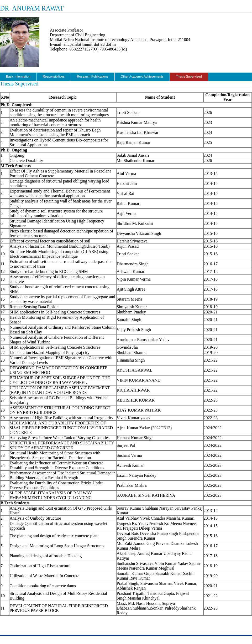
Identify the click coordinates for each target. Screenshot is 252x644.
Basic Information (18, 77)
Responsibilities (54, 77)
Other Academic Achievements (142, 77)
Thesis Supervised (189, 77)
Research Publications (93, 77)
